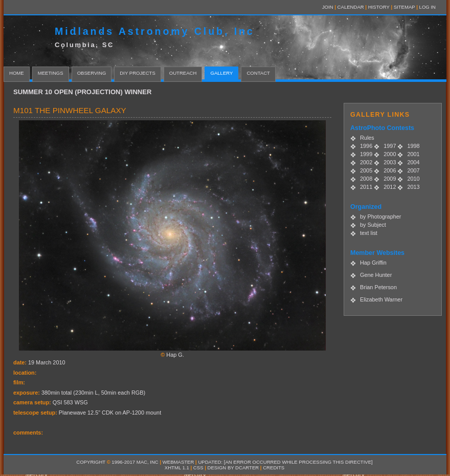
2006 (390, 170)
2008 (366, 179)
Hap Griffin (373, 263)
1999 (366, 154)
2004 (413, 162)
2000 (390, 154)
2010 (413, 179)
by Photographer (380, 217)
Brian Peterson (378, 287)
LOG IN (427, 7)
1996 (366, 146)
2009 (390, 179)
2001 (413, 154)
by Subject (373, 225)
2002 (366, 162)
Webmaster (178, 462)
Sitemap (404, 7)
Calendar (351, 7)
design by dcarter (233, 468)
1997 (390, 146)
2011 (366, 187)
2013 (413, 187)
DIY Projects (137, 73)
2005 (366, 170)
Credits (274, 468)
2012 (390, 187)
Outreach (183, 73)
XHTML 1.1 (177, 468)
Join (328, 7)
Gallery (221, 73)
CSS (198, 468)
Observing (92, 73)
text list (369, 233)
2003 (390, 162)
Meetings (51, 73)
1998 (413, 146)
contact (258, 73)
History (379, 7)
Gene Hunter (376, 275)
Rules (367, 138)
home (17, 73)
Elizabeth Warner (381, 299)
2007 (413, 170)
